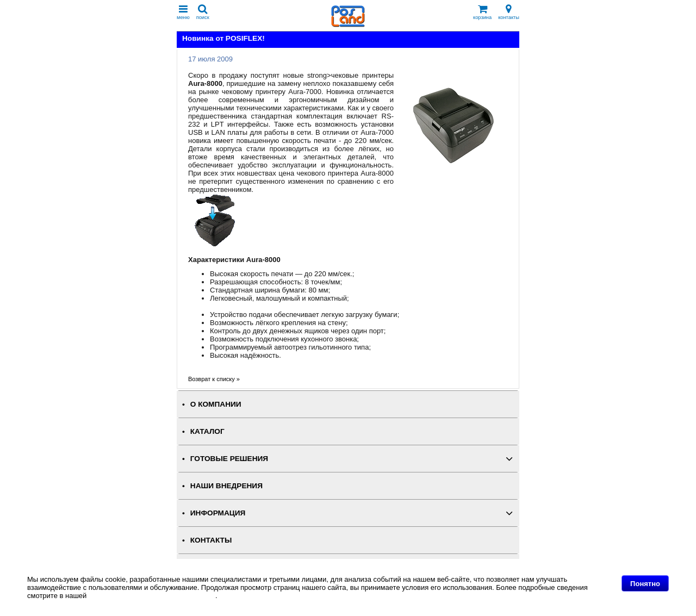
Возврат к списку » (214, 379)
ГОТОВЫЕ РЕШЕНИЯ (229, 459)
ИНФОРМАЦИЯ (218, 513)
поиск (203, 12)
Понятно (645, 584)
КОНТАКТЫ (211, 540)
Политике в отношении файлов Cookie (152, 596)
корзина (482, 12)
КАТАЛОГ (207, 431)
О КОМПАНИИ (216, 404)
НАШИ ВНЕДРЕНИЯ (226, 486)
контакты (509, 12)
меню (183, 12)
